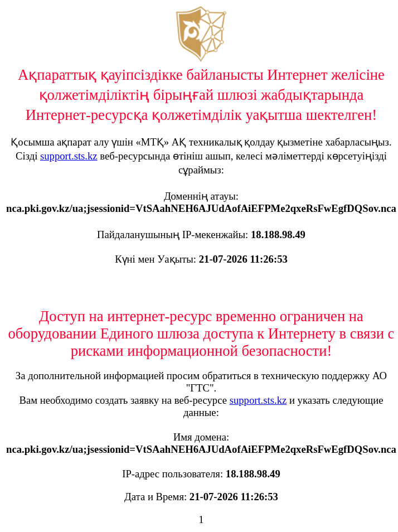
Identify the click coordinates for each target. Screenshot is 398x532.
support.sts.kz (69, 156)
